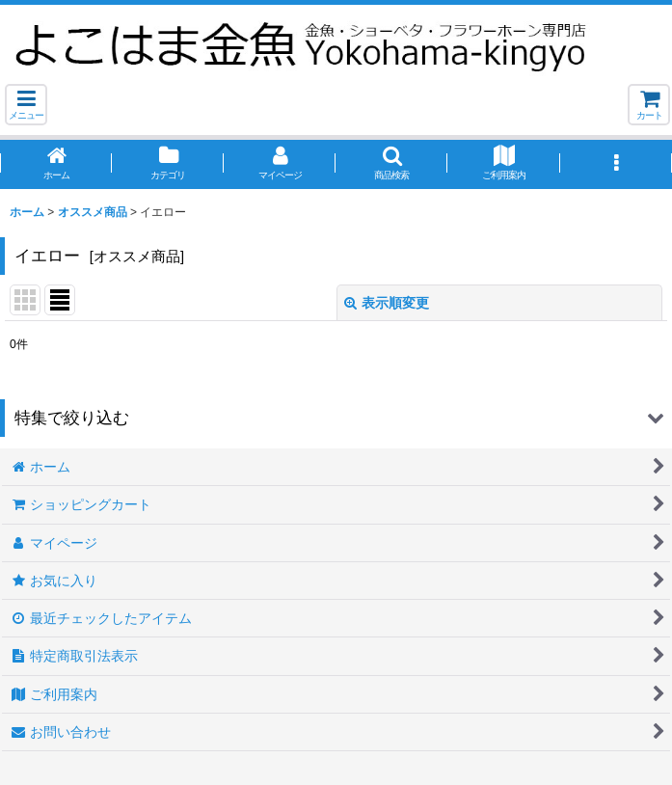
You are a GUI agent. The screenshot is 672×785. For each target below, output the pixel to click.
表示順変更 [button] (387, 303)
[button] (26, 105)
